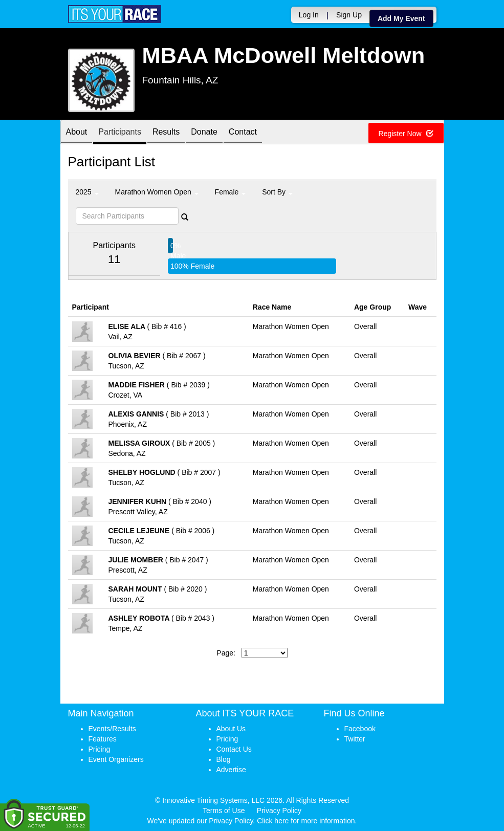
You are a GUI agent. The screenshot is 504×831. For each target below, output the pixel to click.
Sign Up (349, 15)
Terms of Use (224, 811)
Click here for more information (306, 821)
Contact (243, 133)
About (77, 133)
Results (166, 133)
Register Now (406, 134)
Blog (224, 759)
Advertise (231, 770)
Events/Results (112, 729)
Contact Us (234, 749)
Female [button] (231, 192)
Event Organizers (116, 759)
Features (103, 739)
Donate (204, 133)
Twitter (355, 739)
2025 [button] (87, 192)
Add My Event (401, 18)
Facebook (360, 729)
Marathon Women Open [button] (157, 192)
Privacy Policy (279, 811)
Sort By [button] (277, 192)
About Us (231, 729)
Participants (120, 133)
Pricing (100, 749)
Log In (309, 15)
